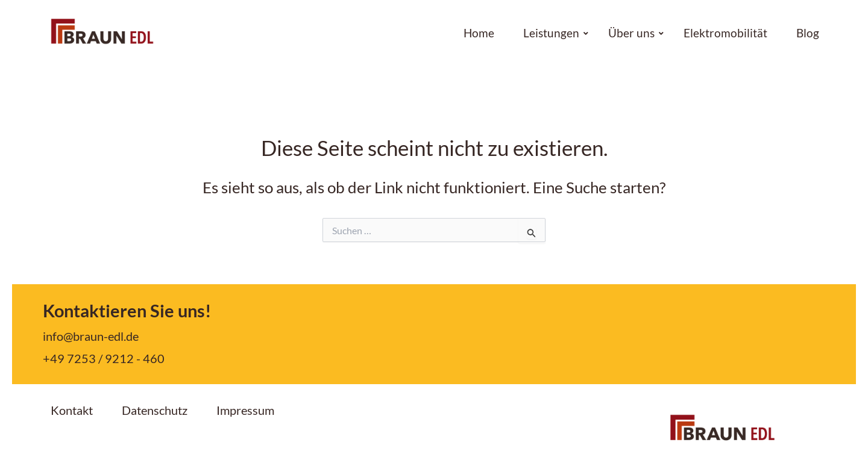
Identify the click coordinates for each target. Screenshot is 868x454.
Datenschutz (155, 410)
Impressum (245, 410)
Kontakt (72, 410)
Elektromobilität (725, 33)
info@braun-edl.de (91, 336)
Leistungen (555, 33)
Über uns (635, 33)
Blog (808, 33)
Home (479, 33)
